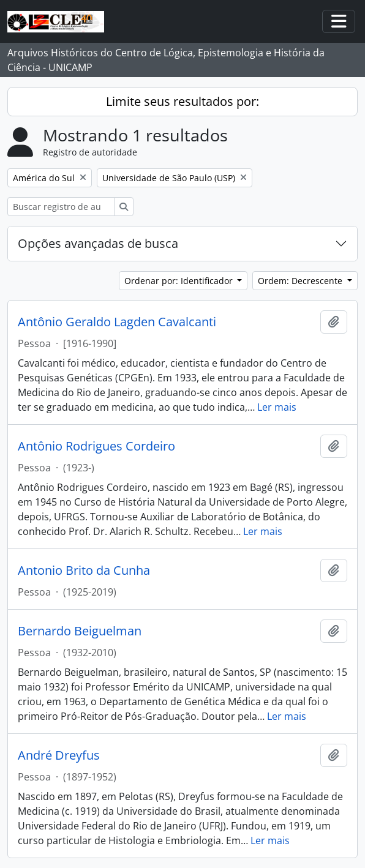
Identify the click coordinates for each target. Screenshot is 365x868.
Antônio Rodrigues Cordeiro (96, 446)
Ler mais (277, 407)
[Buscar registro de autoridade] (61, 207)
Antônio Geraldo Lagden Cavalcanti (117, 322)
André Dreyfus (59, 755)
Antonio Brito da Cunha (84, 571)
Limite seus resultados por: (182, 101)
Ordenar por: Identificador (180, 281)
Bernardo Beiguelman (80, 631)
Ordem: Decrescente (301, 281)
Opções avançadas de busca (98, 243)
